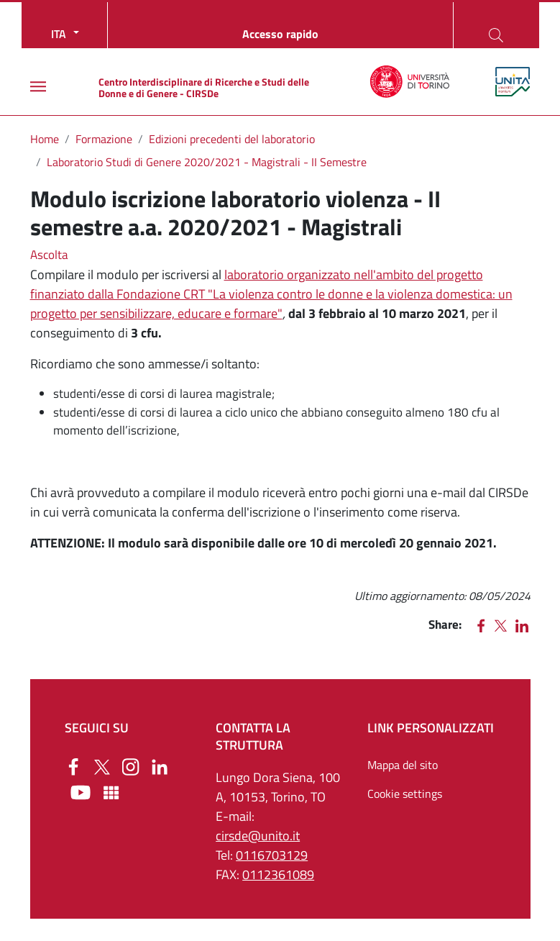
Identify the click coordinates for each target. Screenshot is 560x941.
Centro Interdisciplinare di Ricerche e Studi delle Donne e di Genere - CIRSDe (204, 87)
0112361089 (278, 874)
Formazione (104, 139)
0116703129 (272, 855)
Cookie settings (405, 794)
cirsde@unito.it (258, 836)
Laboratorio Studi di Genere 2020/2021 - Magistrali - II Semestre (207, 162)
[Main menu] (38, 87)
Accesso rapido (280, 34)
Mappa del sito (403, 765)
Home (45, 139)
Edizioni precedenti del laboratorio (232, 139)
